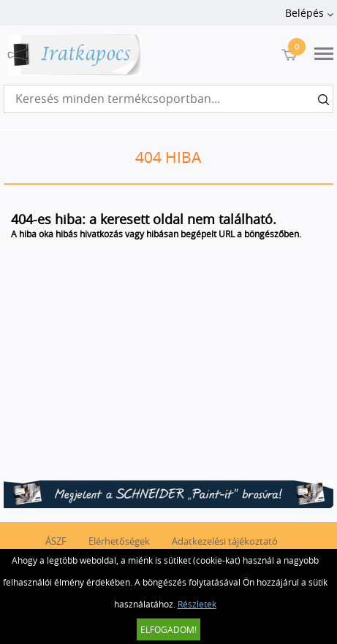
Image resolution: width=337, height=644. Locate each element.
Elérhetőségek (119, 541)
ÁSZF (56, 541)
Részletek (197, 604)
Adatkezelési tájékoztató (225, 541)
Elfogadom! (168, 629)
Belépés (304, 13)
